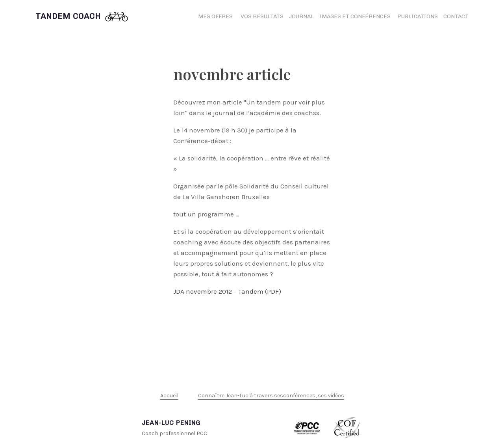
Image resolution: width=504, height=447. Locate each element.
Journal (301, 16)
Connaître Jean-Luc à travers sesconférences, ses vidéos (271, 396)
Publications (418, 16)
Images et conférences (356, 16)
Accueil (169, 396)
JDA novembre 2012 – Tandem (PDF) (227, 291)
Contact (456, 16)
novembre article (232, 74)
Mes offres (215, 16)
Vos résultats (262, 16)
